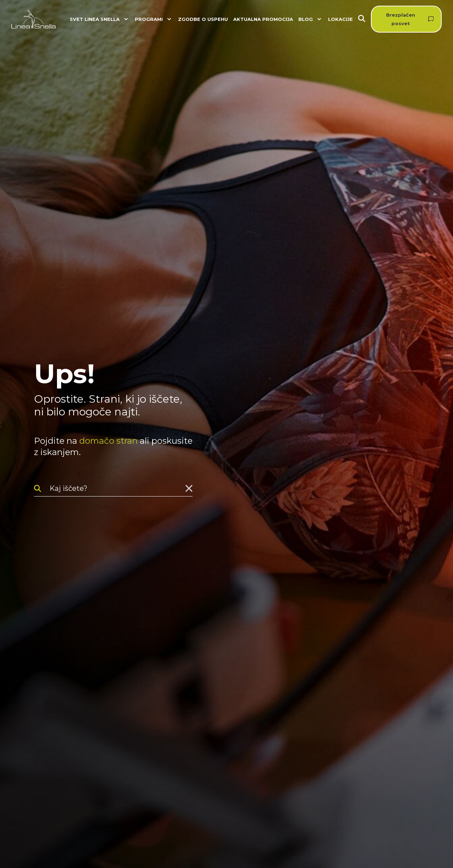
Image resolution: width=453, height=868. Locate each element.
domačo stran (108, 441)
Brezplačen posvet (401, 19)
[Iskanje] (365, 19)
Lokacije (340, 19)
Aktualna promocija (263, 19)
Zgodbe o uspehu (203, 19)
